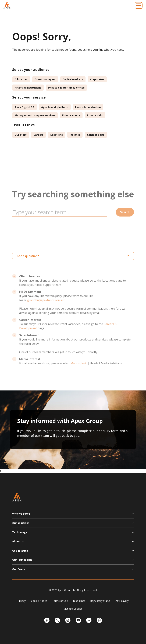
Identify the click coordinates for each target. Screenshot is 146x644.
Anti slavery (122, 601)
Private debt (95, 115)
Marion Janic (79, 370)
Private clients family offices (66, 88)
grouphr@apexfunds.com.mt (46, 307)
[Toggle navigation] (139, 5)
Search (125, 219)
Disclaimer (79, 601)
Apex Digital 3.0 (24, 107)
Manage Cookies (73, 609)
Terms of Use (60, 601)
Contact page (96, 135)
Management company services (35, 115)
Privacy (22, 601)
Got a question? (73, 256)
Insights (75, 135)
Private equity (71, 115)
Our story (21, 135)
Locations (57, 135)
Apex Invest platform (55, 107)
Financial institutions (28, 88)
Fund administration (88, 107)
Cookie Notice (39, 601)
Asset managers (45, 79)
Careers (38, 135)
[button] (73, 515)
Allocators (21, 79)
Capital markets (73, 79)
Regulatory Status (100, 601)
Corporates (97, 79)
